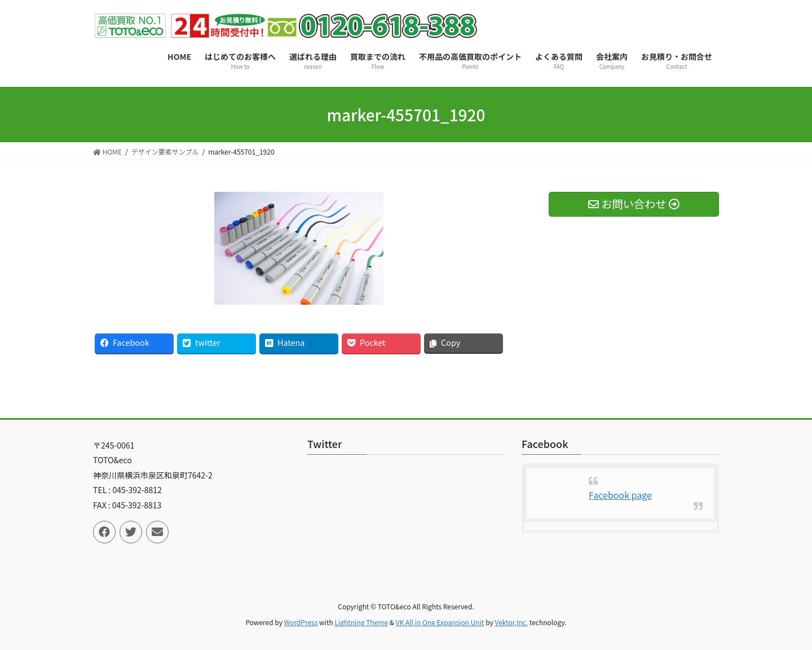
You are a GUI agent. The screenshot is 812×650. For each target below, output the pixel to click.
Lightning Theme (361, 622)
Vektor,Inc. (511, 622)
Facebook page (620, 495)
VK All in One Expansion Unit (440, 622)
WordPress (301, 622)
